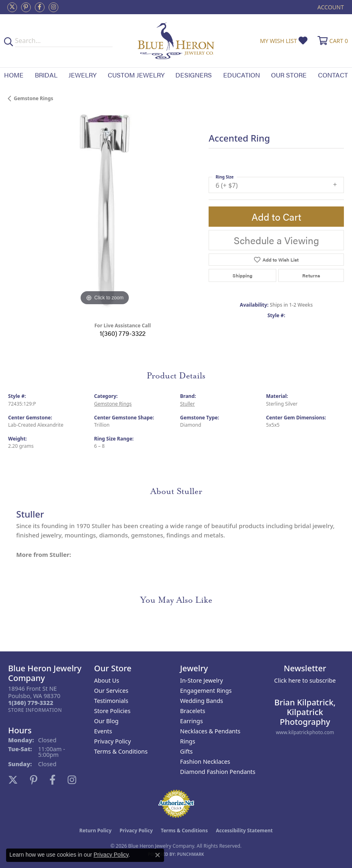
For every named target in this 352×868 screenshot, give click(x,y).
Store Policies (112, 711)
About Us (107, 680)
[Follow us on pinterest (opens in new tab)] (26, 7)
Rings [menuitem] (188, 741)
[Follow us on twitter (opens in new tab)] (12, 7)
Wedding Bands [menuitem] (202, 701)
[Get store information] (35, 710)
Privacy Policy (112, 741)
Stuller (188, 404)
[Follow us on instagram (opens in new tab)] (53, 7)
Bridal (46, 75)
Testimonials (111, 701)
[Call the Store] (31, 703)
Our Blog (106, 721)
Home (14, 75)
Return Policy (96, 830)
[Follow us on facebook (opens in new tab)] (40, 7)
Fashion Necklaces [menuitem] (205, 762)
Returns (311, 275)
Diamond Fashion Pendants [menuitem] (218, 772)
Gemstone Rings (33, 98)
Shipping (242, 275)
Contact (333, 75)
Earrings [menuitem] (192, 721)
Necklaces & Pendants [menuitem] (210, 731)
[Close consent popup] (158, 855)
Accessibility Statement (244, 830)
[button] (330, 7)
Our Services (111, 691)
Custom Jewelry (136, 75)
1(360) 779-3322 (123, 333)
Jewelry (82, 75)
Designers (194, 75)
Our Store (289, 75)
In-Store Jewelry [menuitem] (202, 680)
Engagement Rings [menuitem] (206, 691)
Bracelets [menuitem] (193, 711)
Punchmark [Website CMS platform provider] (191, 854)
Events (103, 731)
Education (242, 75)
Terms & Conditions (121, 751)
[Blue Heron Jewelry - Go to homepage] (176, 41)
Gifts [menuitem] (187, 751)
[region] (104, 211)
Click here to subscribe (305, 680)
